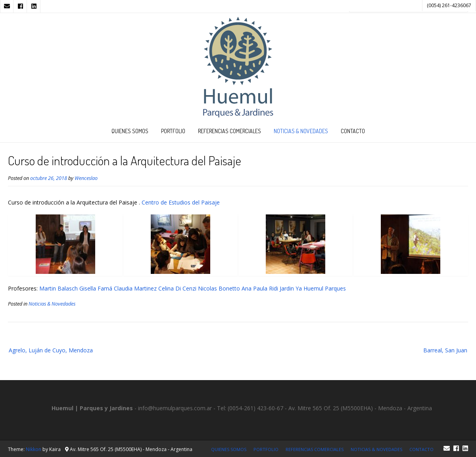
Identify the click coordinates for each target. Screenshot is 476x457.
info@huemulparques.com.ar (175, 408)
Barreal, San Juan (445, 350)
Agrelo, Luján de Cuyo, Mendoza (51, 350)
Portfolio (173, 131)
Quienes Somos (130, 131)
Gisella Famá (96, 288)
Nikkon (34, 449)
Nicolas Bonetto (219, 288)
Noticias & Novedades (301, 131)
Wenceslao (86, 178)
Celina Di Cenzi (177, 288)
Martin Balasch (59, 288)
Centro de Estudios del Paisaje (181, 202)
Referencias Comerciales (229, 131)
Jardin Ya (291, 288)
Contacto (353, 131)
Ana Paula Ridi (260, 288)
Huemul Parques (325, 288)
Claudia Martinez (135, 288)
